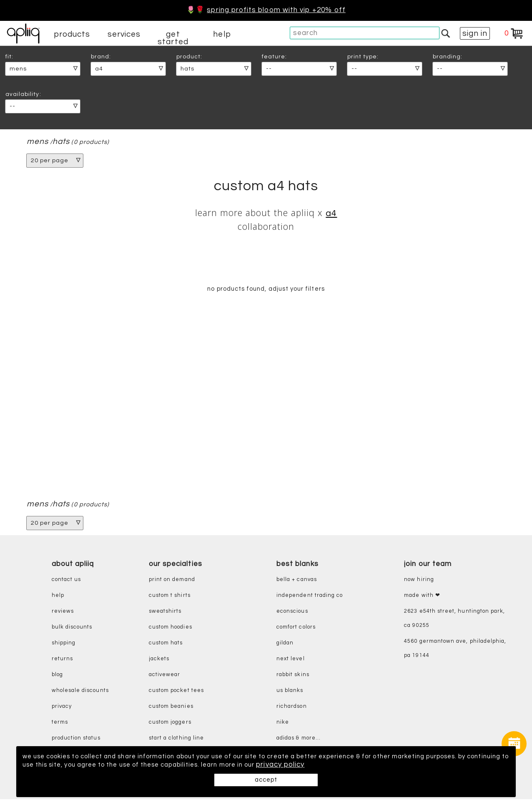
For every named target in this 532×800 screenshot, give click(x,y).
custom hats (166, 644)
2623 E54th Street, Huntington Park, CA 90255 (454, 620)
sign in (475, 33)
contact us (66, 581)
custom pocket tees (176, 692)
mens (38, 142)
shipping (64, 644)
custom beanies (171, 708)
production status (76, 739)
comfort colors (296, 628)
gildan (285, 644)
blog (57, 676)
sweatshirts (165, 613)
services (124, 34)
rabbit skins (293, 676)
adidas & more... (299, 739)
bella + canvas (297, 581)
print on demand (172, 581)
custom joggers (170, 723)
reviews (63, 613)
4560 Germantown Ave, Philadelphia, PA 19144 (455, 650)
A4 (331, 213)
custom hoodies (171, 628)
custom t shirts (170, 597)
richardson (292, 708)
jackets (159, 660)
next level (291, 660)
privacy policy (413, 765)
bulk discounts (72, 628)
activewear (165, 676)
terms (60, 723)
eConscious (292, 613)
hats (62, 142)
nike (283, 723)
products (72, 34)
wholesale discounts (80, 692)
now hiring (419, 581)
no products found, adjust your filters (266, 289)
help (222, 34)
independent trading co (310, 597)
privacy (62, 708)
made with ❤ (422, 597)
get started (173, 38)
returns (62, 660)
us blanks (290, 692)
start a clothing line (176, 739)
